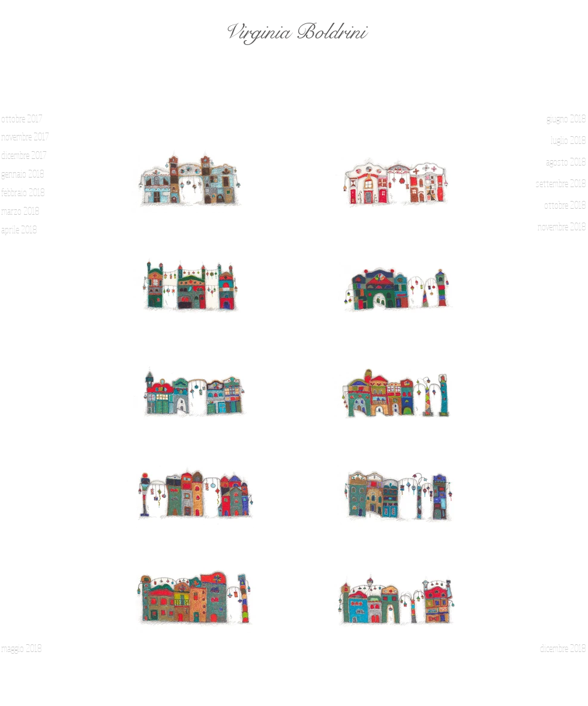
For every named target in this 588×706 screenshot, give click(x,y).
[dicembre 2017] (31, 155)
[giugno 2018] (555, 119)
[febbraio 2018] (31, 193)
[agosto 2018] (555, 162)
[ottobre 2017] (31, 119)
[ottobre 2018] (555, 205)
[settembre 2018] (555, 184)
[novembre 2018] (555, 227)
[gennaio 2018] (31, 174)
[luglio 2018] (555, 140)
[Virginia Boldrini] (294, 32)
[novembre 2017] (31, 137)
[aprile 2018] (31, 230)
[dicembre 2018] (555, 648)
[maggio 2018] (31, 648)
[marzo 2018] (31, 211)
